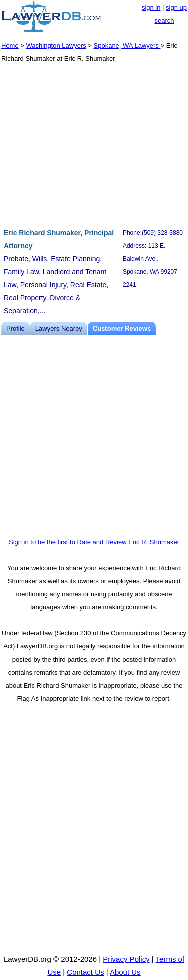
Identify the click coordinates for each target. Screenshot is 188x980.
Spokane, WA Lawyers (127, 45)
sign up (176, 7)
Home (10, 45)
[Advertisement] (94, 147)
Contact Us (85, 972)
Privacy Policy (126, 959)
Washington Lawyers (56, 45)
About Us (125, 972)
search (164, 20)
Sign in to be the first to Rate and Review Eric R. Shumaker (94, 542)
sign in (151, 7)
